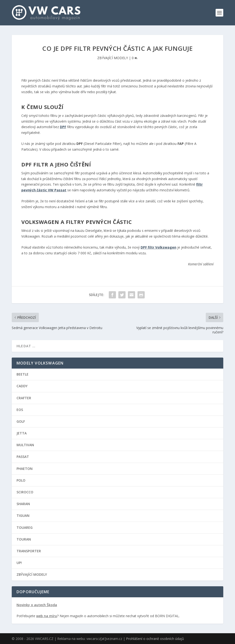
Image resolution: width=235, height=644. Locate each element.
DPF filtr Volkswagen (158, 247)
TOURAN (24, 539)
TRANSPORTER (29, 551)
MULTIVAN (25, 445)
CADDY (22, 386)
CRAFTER (24, 398)
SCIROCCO (25, 492)
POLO (21, 480)
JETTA (22, 433)
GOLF (21, 421)
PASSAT (23, 457)
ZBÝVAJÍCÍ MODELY (113, 58)
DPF (63, 127)
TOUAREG (25, 527)
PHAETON (25, 468)
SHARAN (23, 504)
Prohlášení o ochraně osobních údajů (155, 638)
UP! (19, 562)
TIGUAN (23, 516)
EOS (20, 409)
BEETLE (23, 374)
